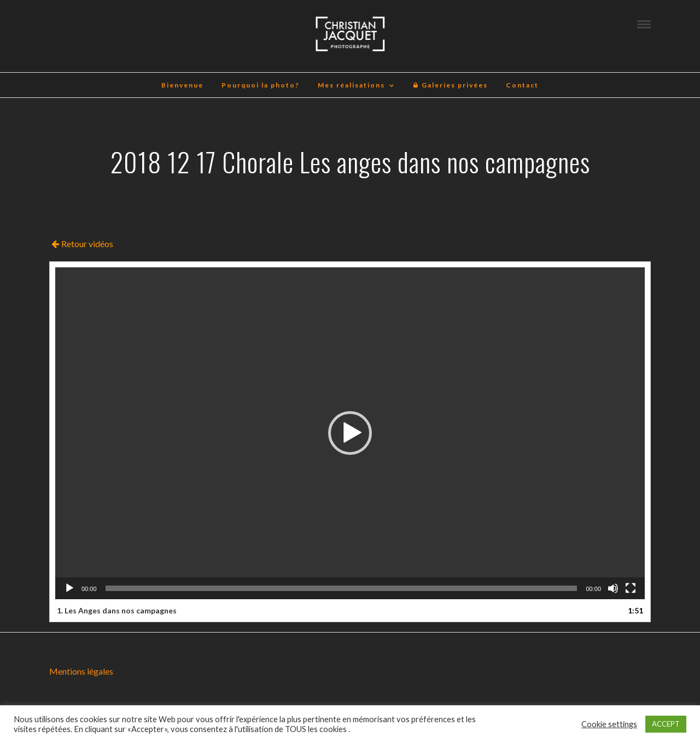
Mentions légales (81, 671)
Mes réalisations (351, 85)
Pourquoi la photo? (261, 85)
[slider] (342, 588)
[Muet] (613, 588)
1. (117, 610)
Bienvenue (182, 85)
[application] (350, 433)
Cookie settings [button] (609, 724)
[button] (350, 433)
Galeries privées (450, 85)
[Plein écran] (631, 588)
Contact (522, 85)
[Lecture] (69, 588)
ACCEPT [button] (666, 724)
